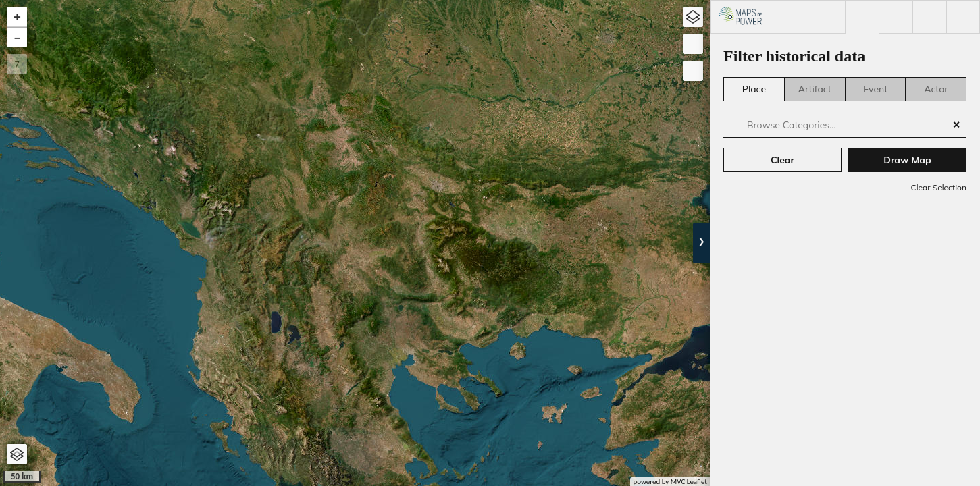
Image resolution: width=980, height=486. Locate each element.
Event (875, 89)
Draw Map (907, 160)
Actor (936, 89)
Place (754, 89)
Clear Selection (938, 187)
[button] (17, 17)
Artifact (815, 89)
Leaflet (697, 482)
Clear (782, 160)
